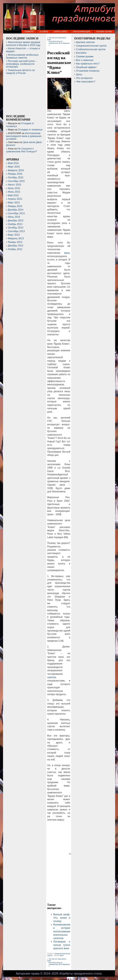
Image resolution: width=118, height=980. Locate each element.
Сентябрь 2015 (16, 181)
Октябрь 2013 (16, 228)
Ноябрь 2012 (15, 249)
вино (62, 955)
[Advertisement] (59, 891)
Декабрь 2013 (16, 220)
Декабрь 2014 (16, 210)
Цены (79, 74)
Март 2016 (14, 167)
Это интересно (84, 78)
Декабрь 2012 (16, 246)
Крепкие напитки (85, 42)
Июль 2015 (14, 188)
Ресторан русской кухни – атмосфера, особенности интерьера (21, 64)
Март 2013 (14, 235)
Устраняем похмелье (88, 71)
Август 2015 (15, 185)
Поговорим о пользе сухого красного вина (62, 945)
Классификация (82, 32)
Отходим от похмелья (30, 130)
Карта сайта (61, 32)
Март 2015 (14, 203)
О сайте (44, 32)
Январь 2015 (15, 206)
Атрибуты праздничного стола (80, 973)
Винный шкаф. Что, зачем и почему (62, 918)
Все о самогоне (85, 60)
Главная (29, 32)
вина (67, 253)
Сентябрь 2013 (16, 231)
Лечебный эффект (86, 67)
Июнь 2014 (14, 217)
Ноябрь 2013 (15, 224)
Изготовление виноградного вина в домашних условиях (24, 136)
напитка (52, 677)
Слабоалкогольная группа (91, 49)
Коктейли (81, 53)
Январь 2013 (15, 242)
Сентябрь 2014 (16, 213)
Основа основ (104, 32)
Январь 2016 (15, 174)
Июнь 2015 (14, 192)
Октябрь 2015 (16, 177)
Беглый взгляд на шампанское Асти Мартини (59, 42)
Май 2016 (13, 163)
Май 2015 (13, 195)
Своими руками (85, 56)
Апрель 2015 (15, 199)
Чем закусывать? (86, 82)
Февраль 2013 (16, 238)
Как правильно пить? (88, 64)
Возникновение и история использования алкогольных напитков (62, 931)
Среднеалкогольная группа (91, 46)
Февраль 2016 (16, 170)
